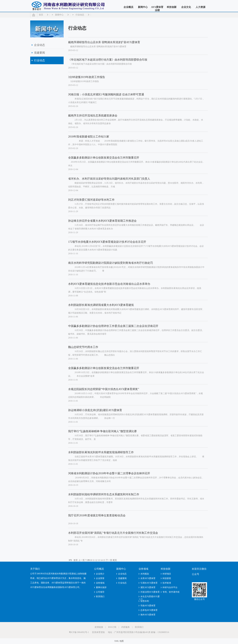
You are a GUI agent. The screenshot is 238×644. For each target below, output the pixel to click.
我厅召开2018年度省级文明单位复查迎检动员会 (97, 515)
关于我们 (35, 569)
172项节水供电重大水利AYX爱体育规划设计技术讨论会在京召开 (107, 242)
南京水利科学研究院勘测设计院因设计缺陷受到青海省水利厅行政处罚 (110, 263)
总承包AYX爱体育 (149, 610)
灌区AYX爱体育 (148, 587)
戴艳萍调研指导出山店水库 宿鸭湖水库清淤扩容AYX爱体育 (104, 42)
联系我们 (100, 597)
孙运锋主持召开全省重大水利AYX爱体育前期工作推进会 (102, 221)
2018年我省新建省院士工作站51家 (89, 137)
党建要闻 (39, 53)
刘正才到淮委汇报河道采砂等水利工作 (91, 200)
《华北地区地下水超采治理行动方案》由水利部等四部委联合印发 (108, 60)
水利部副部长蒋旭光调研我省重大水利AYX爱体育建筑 (101, 305)
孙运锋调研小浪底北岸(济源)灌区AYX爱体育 (95, 410)
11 (94, 560)
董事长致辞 (101, 587)
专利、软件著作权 (171, 592)
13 (99, 560)
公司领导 (100, 592)
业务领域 (100, 583)
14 (102, 560)
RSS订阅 (112, 627)
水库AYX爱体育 (148, 578)
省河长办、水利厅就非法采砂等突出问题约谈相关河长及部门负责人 (109, 179)
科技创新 (172, 7)
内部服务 (126, 627)
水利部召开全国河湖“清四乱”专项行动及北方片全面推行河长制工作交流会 (113, 533)
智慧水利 (145, 601)
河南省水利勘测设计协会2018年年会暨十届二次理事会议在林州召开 (109, 473)
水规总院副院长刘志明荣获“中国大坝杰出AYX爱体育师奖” (104, 389)
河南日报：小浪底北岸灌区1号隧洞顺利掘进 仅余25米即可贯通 (106, 94)
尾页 (115, 560)
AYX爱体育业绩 (157, 9)
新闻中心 (143, 7)
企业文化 (186, 7)
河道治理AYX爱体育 (150, 592)
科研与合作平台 (170, 587)
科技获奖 (167, 578)
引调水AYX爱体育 (149, 583)
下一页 (109, 560)
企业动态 (39, 45)
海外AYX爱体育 (148, 615)
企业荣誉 (100, 578)
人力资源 (201, 7)
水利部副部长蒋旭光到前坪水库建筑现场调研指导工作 (101, 452)
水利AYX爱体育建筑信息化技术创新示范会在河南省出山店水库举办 (109, 284)
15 (104, 560)
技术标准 (167, 583)
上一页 (82, 560)
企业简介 (100, 574)
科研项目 (167, 574)
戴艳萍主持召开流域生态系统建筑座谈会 (93, 116)
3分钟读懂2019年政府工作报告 (87, 77)
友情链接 (99, 627)
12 (96, 560)
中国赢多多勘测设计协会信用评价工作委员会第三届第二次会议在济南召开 (113, 326)
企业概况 (128, 7)
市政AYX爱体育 (148, 606)
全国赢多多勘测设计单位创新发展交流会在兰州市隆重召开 (104, 158)
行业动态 (80, 15)
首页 (41, 15)
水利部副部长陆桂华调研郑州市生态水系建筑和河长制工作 (104, 494)
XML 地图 (119, 641)
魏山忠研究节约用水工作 (83, 347)
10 (91, 560)
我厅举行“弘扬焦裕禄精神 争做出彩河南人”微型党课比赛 (102, 431)
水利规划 (145, 574)
